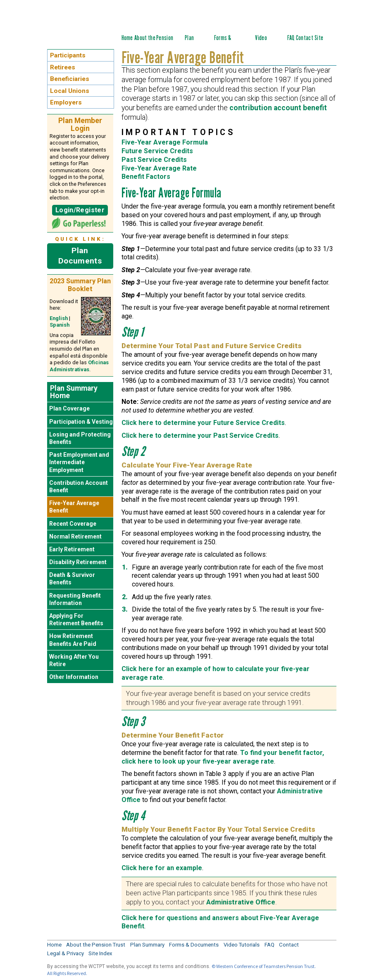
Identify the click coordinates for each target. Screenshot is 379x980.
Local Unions (70, 91)
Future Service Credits (157, 151)
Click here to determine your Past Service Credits (200, 435)
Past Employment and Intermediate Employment (79, 462)
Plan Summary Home (74, 392)
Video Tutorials (265, 42)
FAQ (291, 38)
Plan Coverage (69, 408)
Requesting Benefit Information (75, 599)
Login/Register (80, 210)
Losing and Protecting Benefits (80, 438)
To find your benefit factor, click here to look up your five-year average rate (223, 757)
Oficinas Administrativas (79, 366)
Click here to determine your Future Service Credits (203, 423)
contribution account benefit (278, 108)
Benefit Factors (146, 177)
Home (127, 38)
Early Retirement (72, 549)
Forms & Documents (226, 42)
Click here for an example (162, 868)
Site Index (320, 42)
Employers (66, 102)
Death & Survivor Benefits (72, 579)
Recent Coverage (73, 524)
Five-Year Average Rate (159, 168)
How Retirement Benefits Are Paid (73, 640)
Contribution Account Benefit (79, 486)
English (59, 318)
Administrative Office (241, 902)
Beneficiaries (70, 79)
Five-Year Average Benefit (74, 507)
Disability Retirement (78, 562)
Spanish (60, 325)
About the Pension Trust (96, 945)
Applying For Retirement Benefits (76, 619)
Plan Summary (194, 42)
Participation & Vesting (81, 422)
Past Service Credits (154, 160)
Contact (305, 38)
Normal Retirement (75, 536)
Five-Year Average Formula (165, 142)
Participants (68, 55)
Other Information (74, 677)
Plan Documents (80, 256)
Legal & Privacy (66, 953)
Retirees (63, 67)
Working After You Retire (74, 660)
